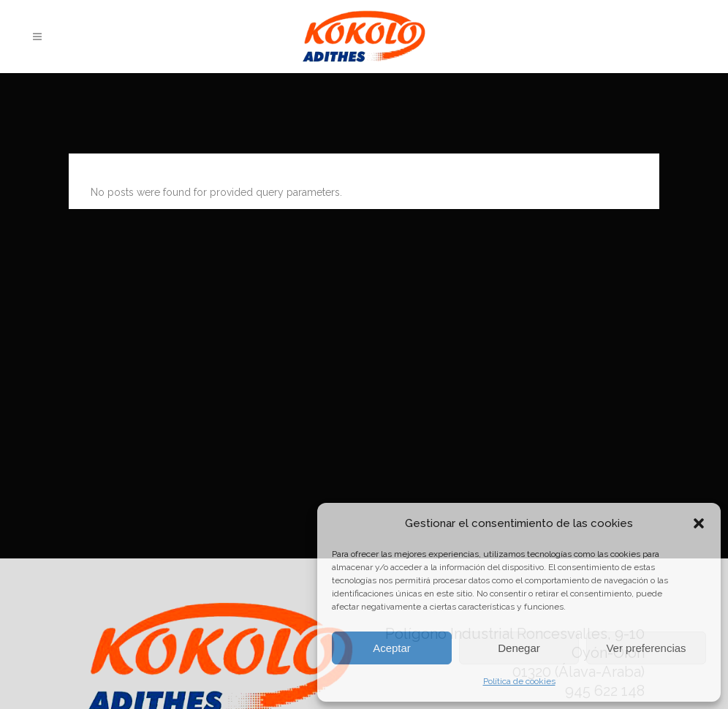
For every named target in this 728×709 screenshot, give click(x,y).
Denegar (519, 648)
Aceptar (392, 648)
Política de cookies (519, 681)
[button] (699, 523)
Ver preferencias (646, 648)
